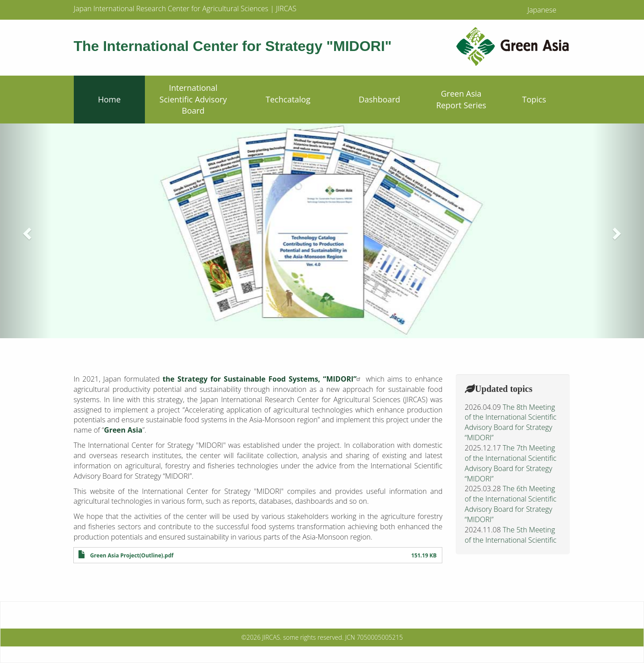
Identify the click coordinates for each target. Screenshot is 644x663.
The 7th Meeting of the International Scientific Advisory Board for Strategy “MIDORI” (511, 463)
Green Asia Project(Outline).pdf (131, 555)
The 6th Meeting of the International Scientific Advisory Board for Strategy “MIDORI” (511, 504)
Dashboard (379, 99)
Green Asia (123, 430)
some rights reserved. (313, 637)
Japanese (542, 10)
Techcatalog (288, 99)
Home (109, 99)
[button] (26, 231)
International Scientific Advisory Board (193, 99)
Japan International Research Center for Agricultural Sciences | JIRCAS (185, 8)
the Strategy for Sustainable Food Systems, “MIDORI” (263, 379)
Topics (534, 99)
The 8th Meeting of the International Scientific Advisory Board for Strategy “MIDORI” (511, 423)
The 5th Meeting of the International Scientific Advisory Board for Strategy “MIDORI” (511, 545)
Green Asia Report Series (461, 99)
